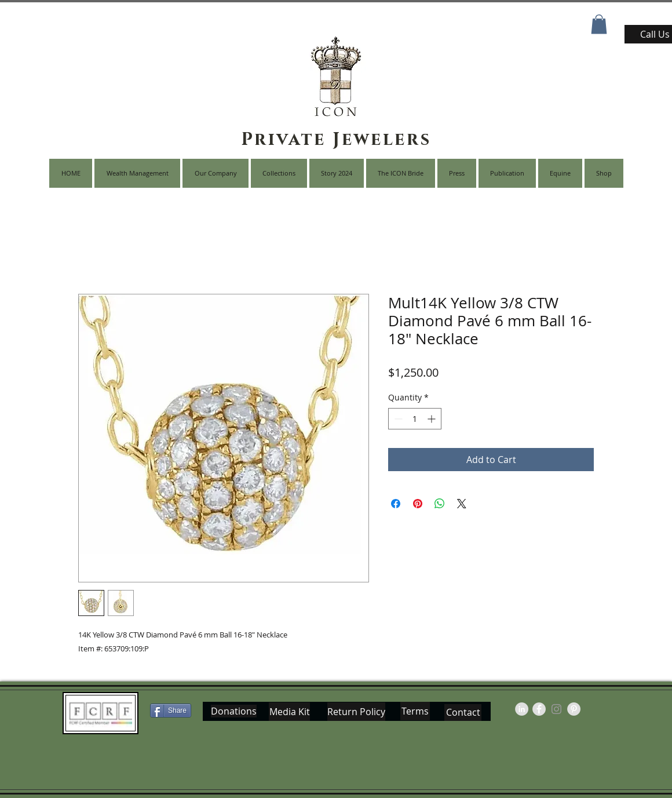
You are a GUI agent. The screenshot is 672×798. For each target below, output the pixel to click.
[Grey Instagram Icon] (556, 709)
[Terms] (415, 711)
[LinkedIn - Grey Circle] (522, 709)
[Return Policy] (356, 712)
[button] (599, 24)
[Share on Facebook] (396, 504)
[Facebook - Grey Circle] (539, 709)
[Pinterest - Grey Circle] (574, 709)
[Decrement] (397, 419)
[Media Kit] (289, 712)
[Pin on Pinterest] (418, 504)
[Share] (171, 710)
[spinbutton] (415, 419)
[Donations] (234, 711)
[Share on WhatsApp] (440, 504)
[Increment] (432, 419)
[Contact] (463, 713)
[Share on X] (462, 504)
